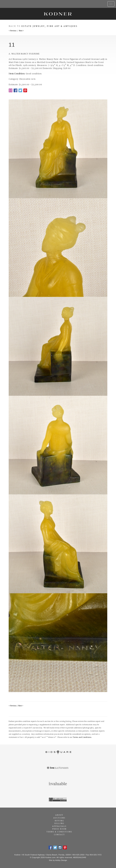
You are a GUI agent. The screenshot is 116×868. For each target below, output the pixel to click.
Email (11, 90)
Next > (21, 31)
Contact (59, 835)
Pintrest (25, 90)
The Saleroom (58, 800)
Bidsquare (58, 752)
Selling (59, 824)
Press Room (59, 829)
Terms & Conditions (59, 832)
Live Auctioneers (58, 768)
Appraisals (59, 826)
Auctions (59, 818)
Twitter (20, 90)
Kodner (58, 14)
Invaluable (58, 784)
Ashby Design (61, 860)
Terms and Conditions (82, 737)
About (59, 815)
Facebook (15, 90)
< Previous (13, 31)
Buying (59, 821)
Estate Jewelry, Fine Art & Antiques (49, 26)
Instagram (60, 847)
